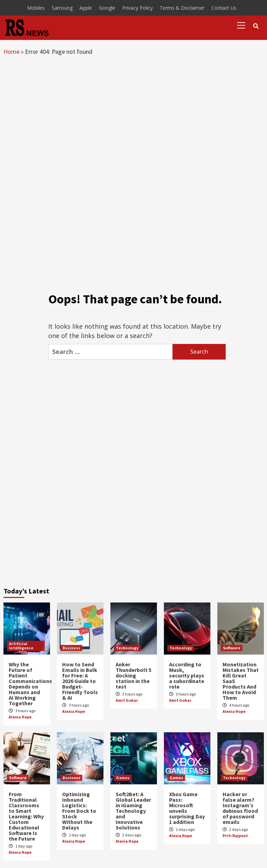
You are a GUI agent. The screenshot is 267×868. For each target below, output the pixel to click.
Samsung (62, 8)
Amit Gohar (127, 700)
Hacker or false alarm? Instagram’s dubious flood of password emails (240, 808)
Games (123, 778)
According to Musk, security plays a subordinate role (187, 675)
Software (232, 648)
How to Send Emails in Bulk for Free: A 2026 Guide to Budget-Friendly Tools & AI (80, 681)
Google (107, 8)
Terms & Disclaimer (182, 8)
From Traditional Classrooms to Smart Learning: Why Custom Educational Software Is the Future (26, 816)
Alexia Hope (20, 717)
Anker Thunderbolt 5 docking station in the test (133, 675)
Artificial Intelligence (21, 646)
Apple (86, 8)
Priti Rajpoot (235, 836)
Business (71, 648)
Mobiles (36, 8)
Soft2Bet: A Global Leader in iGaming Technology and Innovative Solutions (133, 811)
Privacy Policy (137, 8)
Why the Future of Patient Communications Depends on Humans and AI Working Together (30, 684)
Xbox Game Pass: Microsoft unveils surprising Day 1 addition (187, 808)
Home (11, 52)
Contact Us (224, 8)
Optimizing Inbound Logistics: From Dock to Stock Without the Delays (79, 811)
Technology (127, 648)
